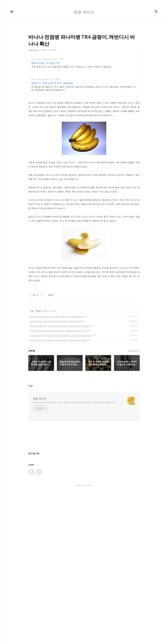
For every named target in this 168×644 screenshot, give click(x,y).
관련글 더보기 (134, 502)
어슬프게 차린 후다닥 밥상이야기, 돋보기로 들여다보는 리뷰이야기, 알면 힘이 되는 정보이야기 (75, 554)
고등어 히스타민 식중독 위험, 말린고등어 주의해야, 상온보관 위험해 (56, 473)
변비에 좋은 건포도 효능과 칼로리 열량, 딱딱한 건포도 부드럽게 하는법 (57, 468)
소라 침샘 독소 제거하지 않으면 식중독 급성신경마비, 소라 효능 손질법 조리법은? (61, 487)
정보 (32, 463)
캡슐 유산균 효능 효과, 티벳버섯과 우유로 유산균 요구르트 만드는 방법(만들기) (60, 478)
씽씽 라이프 (40, 551)
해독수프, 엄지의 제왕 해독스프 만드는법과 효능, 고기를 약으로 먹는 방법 (58, 492)
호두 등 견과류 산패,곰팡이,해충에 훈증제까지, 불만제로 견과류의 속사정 (58, 483)
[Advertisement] (84, 79)
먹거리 (38, 463)
